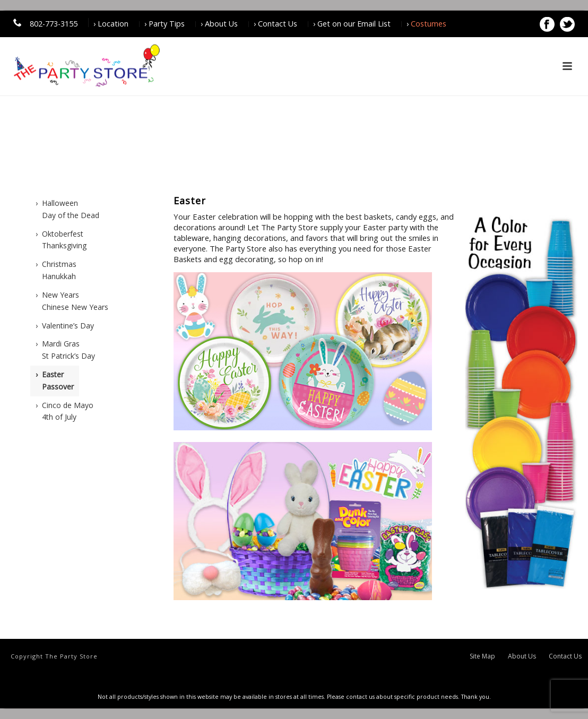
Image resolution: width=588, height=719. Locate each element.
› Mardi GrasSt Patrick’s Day (65, 350)
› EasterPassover (55, 380)
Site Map (482, 656)
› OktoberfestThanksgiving (61, 240)
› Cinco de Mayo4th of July (64, 411)
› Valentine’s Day (65, 326)
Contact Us (565, 656)
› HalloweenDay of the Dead (67, 209)
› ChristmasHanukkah (56, 270)
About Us (522, 656)
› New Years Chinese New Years (72, 301)
